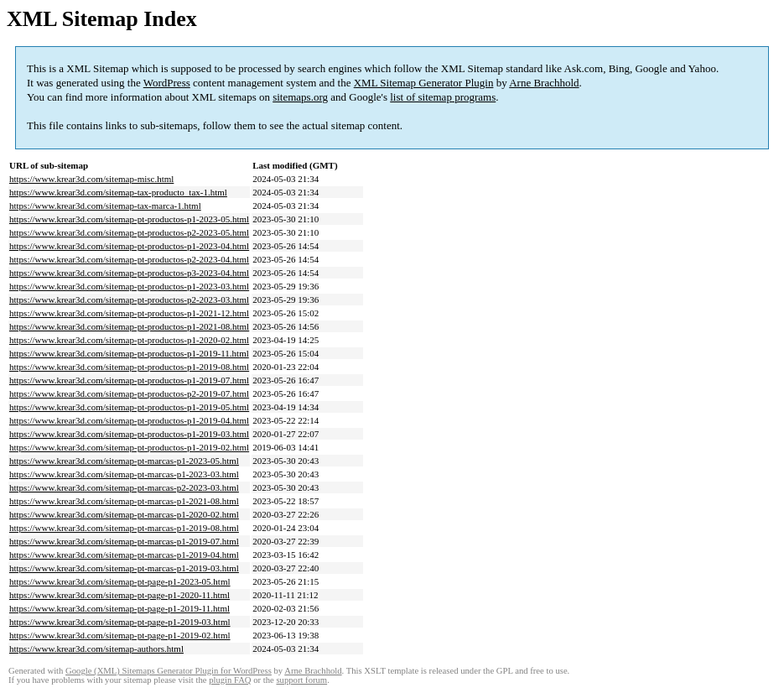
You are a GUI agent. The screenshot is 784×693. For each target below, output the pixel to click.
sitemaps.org (300, 97)
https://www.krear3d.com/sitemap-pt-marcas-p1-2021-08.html (124, 501)
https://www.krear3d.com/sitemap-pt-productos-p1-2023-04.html (129, 246)
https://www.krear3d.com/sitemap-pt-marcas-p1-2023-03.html (124, 474)
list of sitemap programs (443, 97)
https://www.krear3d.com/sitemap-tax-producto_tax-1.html (118, 192)
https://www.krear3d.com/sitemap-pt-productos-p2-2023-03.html (129, 300)
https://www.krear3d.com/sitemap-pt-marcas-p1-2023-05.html (124, 461)
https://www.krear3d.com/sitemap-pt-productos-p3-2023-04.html (129, 273)
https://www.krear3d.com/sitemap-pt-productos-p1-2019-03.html (129, 434)
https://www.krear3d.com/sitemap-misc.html (91, 179)
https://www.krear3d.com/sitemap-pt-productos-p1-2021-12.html (129, 313)
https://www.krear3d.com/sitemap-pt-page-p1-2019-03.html (120, 622)
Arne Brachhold (544, 83)
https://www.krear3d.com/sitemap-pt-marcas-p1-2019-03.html (124, 568)
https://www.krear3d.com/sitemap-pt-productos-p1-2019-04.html (129, 420)
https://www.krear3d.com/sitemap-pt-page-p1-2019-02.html (120, 635)
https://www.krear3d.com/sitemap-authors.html (96, 649)
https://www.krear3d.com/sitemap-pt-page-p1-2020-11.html (119, 595)
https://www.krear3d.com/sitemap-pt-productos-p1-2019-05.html (129, 407)
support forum (301, 680)
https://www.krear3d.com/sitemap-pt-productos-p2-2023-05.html (129, 232)
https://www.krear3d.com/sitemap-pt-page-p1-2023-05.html (120, 581)
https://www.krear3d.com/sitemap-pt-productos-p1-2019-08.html (129, 367)
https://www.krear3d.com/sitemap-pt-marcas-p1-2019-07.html (124, 541)
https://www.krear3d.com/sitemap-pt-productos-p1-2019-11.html (129, 353)
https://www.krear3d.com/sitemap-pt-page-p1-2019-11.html (119, 608)
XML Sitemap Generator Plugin (424, 83)
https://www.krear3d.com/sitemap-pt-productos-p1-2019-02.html (129, 447)
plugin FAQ (230, 680)
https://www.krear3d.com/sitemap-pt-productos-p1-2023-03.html (129, 286)
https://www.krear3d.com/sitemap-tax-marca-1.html (105, 206)
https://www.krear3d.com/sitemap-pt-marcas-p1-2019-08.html (124, 528)
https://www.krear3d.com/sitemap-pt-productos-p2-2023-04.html (129, 259)
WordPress (167, 83)
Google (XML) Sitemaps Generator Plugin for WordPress (169, 671)
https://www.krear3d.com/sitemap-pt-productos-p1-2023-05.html (129, 219)
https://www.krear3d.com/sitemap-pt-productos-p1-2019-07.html (129, 380)
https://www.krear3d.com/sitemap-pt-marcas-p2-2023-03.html (124, 487)
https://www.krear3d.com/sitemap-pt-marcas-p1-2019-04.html (124, 555)
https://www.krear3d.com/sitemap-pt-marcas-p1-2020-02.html (124, 514)
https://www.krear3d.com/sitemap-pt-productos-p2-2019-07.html (129, 393)
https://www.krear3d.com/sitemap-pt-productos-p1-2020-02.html (129, 340)
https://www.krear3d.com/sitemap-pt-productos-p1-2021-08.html (129, 326)
